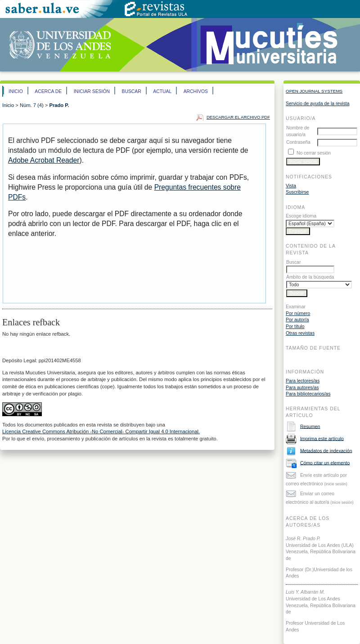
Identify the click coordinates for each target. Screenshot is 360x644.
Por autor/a (297, 320)
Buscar (131, 91)
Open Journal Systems (314, 91)
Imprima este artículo (322, 438)
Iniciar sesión (92, 91)
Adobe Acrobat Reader (44, 160)
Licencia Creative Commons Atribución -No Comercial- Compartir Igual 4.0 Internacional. (101, 431)
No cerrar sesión (314, 153)
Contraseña (298, 142)
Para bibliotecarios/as (308, 394)
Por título (295, 326)
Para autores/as (302, 388)
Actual (162, 91)
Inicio (16, 91)
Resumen (310, 426)
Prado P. (59, 105)
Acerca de (48, 91)
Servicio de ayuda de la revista (318, 104)
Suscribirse (297, 192)
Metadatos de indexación (326, 451)
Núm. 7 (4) (32, 105)
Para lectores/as (303, 381)
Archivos (196, 91)
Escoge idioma (301, 216)
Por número (298, 313)
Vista (291, 186)
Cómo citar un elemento (325, 463)
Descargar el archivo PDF (238, 117)
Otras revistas (300, 333)
